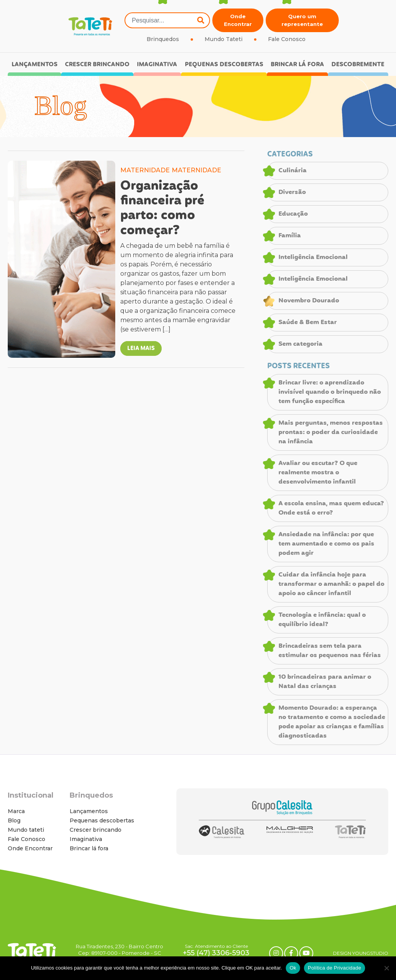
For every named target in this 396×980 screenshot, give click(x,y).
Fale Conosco (287, 39)
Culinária (293, 171)
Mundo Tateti (224, 39)
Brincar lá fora (297, 64)
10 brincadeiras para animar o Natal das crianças (325, 682)
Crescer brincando (97, 64)
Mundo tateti (26, 830)
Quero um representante (302, 20)
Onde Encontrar (238, 20)
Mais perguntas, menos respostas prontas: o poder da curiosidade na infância (331, 433)
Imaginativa (157, 64)
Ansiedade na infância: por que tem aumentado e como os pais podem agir (326, 544)
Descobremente (358, 64)
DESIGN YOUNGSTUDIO (361, 953)
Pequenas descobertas (224, 64)
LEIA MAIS (141, 348)
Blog (14, 820)
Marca (16, 811)
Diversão (292, 192)
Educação (293, 214)
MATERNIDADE (145, 170)
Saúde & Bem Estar (308, 323)
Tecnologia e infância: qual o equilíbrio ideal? (322, 620)
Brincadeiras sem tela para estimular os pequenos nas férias (330, 651)
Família (290, 236)
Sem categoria (300, 344)
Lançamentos (35, 64)
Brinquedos (163, 39)
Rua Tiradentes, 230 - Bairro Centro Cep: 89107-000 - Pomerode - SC (119, 950)
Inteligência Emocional (313, 257)
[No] (386, 968)
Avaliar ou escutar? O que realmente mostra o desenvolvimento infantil (318, 473)
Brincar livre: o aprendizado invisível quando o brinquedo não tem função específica (330, 392)
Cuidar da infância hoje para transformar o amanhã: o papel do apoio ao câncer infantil (331, 584)
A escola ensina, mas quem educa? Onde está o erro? (331, 508)
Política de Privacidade (335, 968)
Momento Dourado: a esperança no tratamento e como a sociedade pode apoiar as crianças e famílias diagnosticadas (332, 722)
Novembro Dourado (309, 301)
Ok (293, 968)
